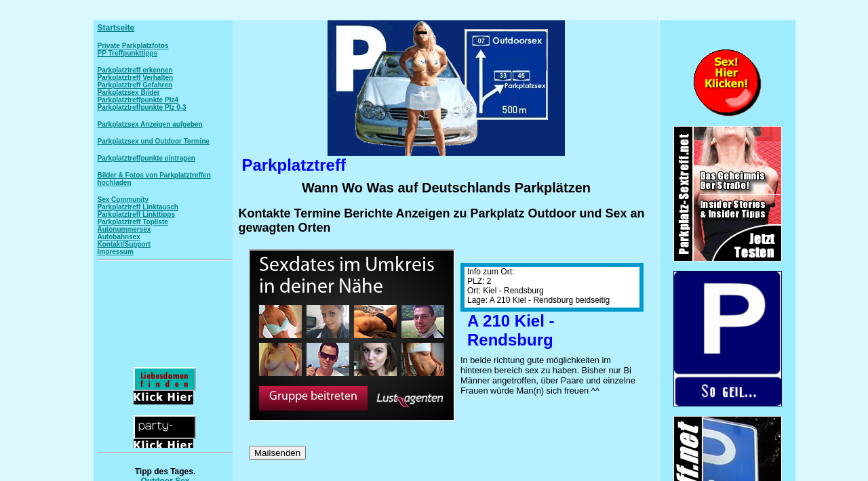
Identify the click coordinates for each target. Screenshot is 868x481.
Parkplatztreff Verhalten (136, 78)
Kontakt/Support (124, 244)
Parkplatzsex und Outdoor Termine (154, 141)
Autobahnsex (119, 237)
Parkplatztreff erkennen (135, 70)
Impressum (116, 252)
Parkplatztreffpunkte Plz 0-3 (142, 107)
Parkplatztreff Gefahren (135, 85)
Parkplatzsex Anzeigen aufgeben (150, 124)
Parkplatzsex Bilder (129, 92)
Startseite (116, 28)
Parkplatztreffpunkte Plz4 (138, 100)
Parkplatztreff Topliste (133, 222)
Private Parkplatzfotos (133, 46)
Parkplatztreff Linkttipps (136, 214)
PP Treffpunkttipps (128, 53)
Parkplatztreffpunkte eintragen (146, 158)
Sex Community (123, 200)
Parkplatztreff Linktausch (138, 207)
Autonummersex (124, 229)
